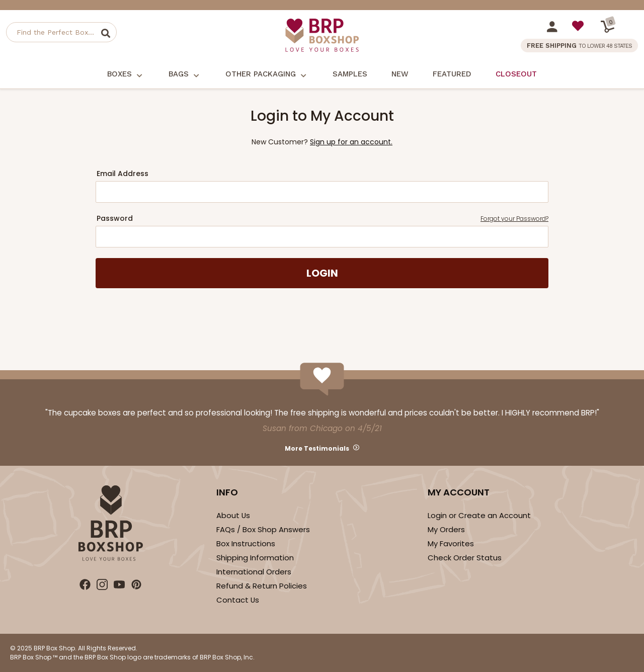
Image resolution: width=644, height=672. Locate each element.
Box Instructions (246, 543)
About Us (233, 515)
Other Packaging (267, 74)
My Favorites (451, 543)
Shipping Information (255, 558)
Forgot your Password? (514, 219)
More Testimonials (317, 448)
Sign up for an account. (351, 142)
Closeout (516, 74)
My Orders (446, 529)
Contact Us (238, 600)
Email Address (123, 174)
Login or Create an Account (479, 515)
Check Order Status (465, 558)
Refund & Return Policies (262, 586)
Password (323, 219)
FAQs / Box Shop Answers (263, 529)
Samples (350, 74)
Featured (452, 74)
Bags (185, 74)
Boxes (126, 74)
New (400, 74)
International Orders (254, 572)
